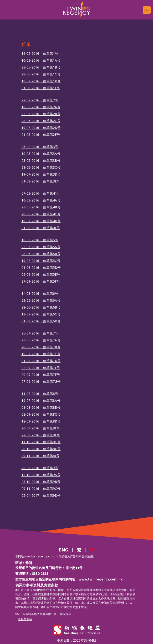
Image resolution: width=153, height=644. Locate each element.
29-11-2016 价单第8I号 (40, 456)
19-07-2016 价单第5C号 (41, 261)
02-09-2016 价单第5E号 (41, 275)
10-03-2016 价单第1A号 (41, 60)
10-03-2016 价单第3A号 (41, 154)
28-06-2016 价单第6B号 (41, 307)
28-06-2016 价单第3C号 (41, 167)
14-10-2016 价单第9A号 (41, 475)
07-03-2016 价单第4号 (40, 193)
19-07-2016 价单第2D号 (41, 128)
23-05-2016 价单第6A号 (41, 300)
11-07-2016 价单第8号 (40, 394)
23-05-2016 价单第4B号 (41, 207)
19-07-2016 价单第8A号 (41, 401)
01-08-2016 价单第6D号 (41, 321)
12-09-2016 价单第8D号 (41, 421)
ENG (64, 550)
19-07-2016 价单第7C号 (41, 354)
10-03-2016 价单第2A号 (41, 107)
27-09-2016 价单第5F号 (41, 281)
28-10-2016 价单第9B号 (41, 482)
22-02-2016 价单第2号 (40, 100)
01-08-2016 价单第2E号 (41, 135)
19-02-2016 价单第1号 (40, 54)
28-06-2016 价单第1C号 (41, 74)
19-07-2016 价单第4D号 (41, 221)
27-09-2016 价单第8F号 (41, 435)
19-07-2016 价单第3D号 (41, 174)
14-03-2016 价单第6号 (40, 294)
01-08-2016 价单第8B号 (41, 408)
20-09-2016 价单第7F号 (41, 375)
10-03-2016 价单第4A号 (41, 200)
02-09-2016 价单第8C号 (41, 414)
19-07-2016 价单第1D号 (41, 81)
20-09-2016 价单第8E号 (41, 428)
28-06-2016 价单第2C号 (41, 121)
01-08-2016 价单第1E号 (41, 88)
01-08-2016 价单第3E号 (41, 181)
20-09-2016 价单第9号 (40, 468)
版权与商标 (25, 619)
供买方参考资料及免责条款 (37, 585)
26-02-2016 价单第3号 (40, 147)
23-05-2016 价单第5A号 (41, 247)
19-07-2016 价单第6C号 (41, 314)
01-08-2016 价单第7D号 (41, 361)
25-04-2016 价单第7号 (40, 333)
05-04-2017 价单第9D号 (41, 496)
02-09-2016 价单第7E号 (41, 368)
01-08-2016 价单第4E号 (41, 228)
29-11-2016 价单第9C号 (41, 489)
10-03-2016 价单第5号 (40, 240)
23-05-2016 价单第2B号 (41, 114)
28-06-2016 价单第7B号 (41, 347)
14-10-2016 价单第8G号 (41, 442)
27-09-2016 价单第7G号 (41, 382)
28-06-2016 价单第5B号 (41, 254)
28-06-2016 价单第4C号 (41, 214)
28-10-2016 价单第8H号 (41, 449)
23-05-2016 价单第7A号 (41, 340)
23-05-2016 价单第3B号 (41, 161)
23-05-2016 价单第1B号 (41, 67)
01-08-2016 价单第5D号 (41, 268)
